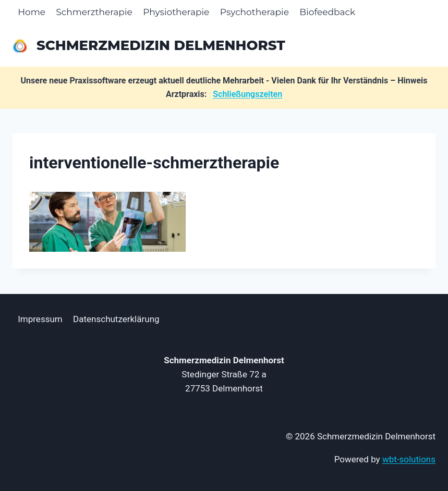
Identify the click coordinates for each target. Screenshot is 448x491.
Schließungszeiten (247, 94)
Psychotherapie (255, 12)
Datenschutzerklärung (116, 319)
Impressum (40, 319)
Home (32, 12)
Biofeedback (327, 12)
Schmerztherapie (94, 12)
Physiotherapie (176, 12)
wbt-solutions (409, 459)
